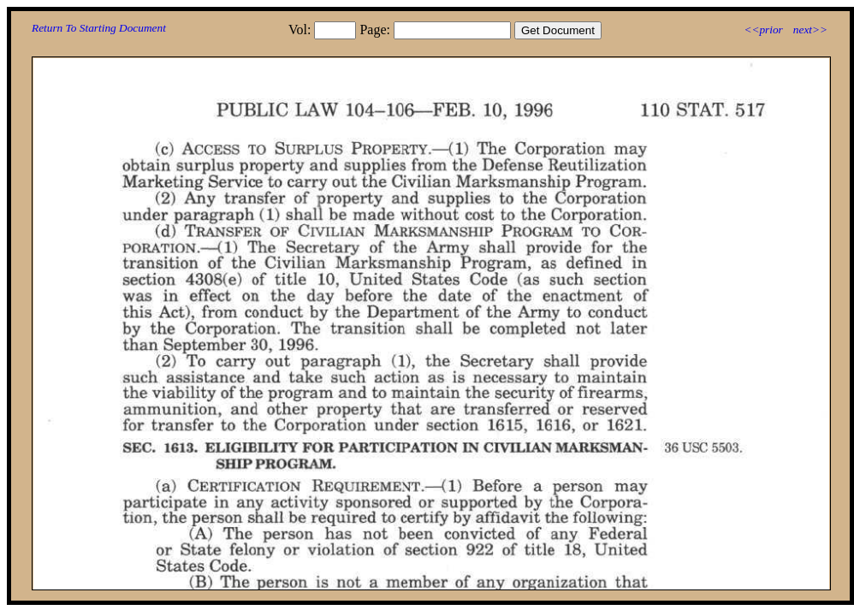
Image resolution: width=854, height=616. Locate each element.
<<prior (763, 30)
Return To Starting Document (99, 28)
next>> (810, 30)
